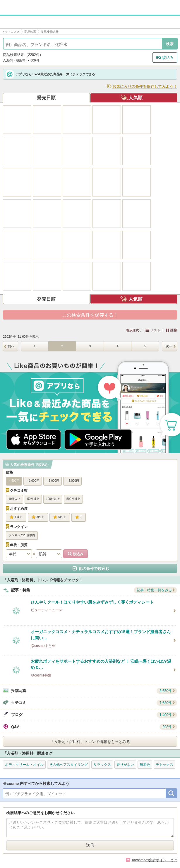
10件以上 (14, 499)
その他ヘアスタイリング (68, 765)
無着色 (145, 765)
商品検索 (30, 32)
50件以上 (33, 499)
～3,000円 (53, 481)
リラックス (102, 765)
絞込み (168, 58)
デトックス (164, 765)
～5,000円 (72, 481)
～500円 (14, 481)
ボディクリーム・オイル (24, 765)
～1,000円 (33, 481)
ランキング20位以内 (22, 535)
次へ (169, 346)
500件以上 (73, 499)
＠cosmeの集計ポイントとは (154, 860)
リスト (155, 330)
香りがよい (125, 765)
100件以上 (53, 499)
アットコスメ (11, 32)
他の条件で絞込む (94, 569)
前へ (11, 346)
